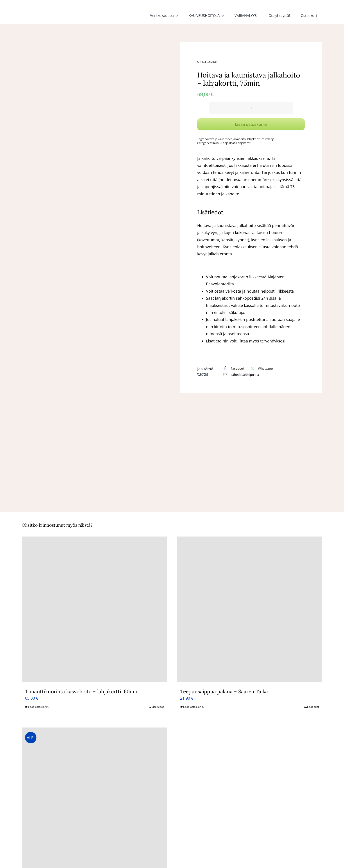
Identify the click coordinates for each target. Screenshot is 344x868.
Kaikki (216, 143)
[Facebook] (233, 368)
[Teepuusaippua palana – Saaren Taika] (250, 609)
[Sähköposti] (240, 375)
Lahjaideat (228, 143)
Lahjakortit (243, 143)
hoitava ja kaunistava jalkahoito (225, 139)
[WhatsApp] (261, 368)
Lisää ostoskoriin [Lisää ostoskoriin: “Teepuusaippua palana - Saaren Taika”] (193, 707)
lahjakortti (254, 139)
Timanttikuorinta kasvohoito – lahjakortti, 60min (82, 691)
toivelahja (268, 139)
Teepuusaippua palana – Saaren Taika (224, 691)
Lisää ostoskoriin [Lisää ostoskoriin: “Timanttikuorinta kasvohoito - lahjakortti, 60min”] (38, 707)
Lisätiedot (158, 707)
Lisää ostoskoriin (251, 124)
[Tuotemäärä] (251, 108)
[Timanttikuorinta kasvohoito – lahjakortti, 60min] (94, 609)
